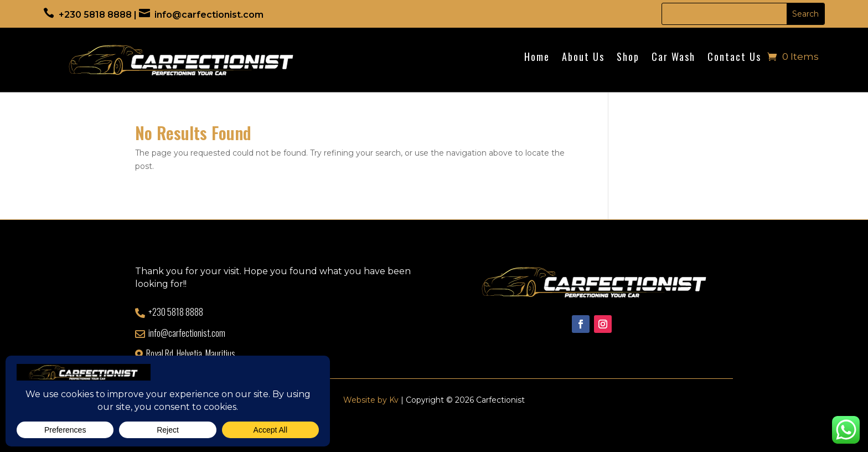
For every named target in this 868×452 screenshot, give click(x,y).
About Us (583, 58)
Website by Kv (371, 400)
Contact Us (734, 58)
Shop (628, 58)
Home (537, 58)
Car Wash (673, 58)
